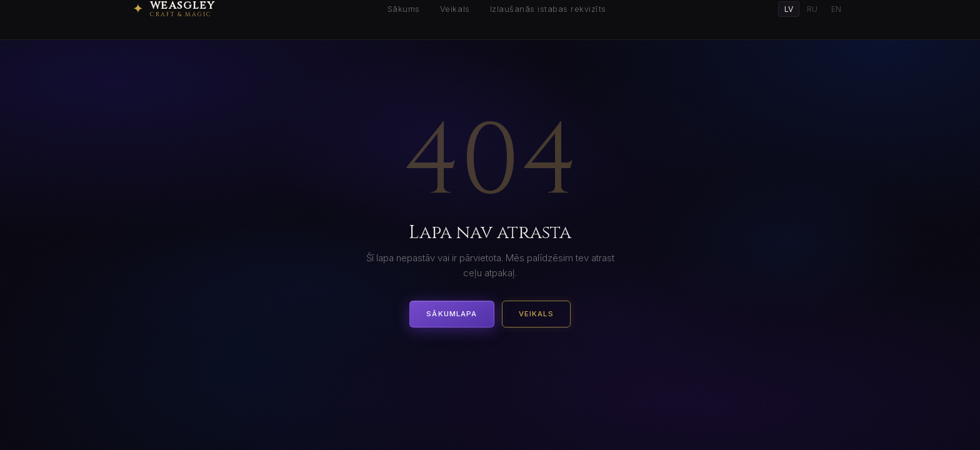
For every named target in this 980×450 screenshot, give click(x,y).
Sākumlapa (452, 314)
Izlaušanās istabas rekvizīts (548, 9)
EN (836, 9)
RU (812, 9)
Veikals (455, 9)
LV (789, 9)
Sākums (404, 9)
